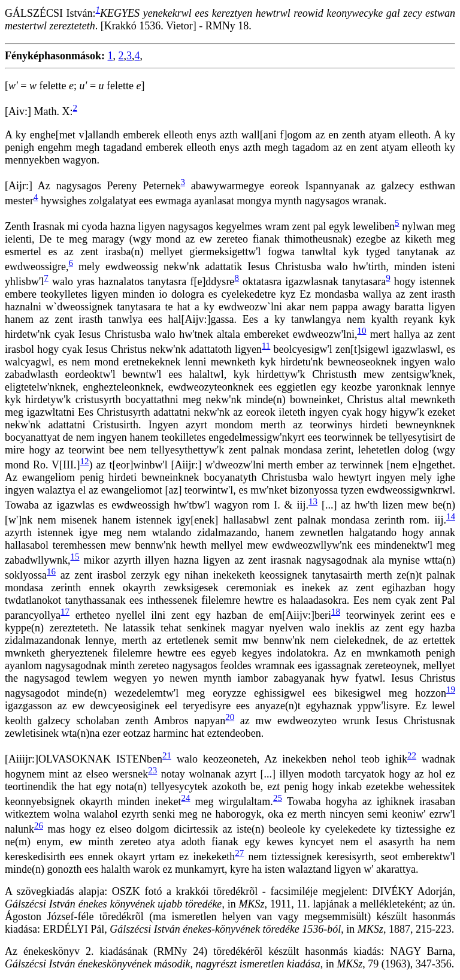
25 (278, 798)
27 (239, 853)
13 (313, 501)
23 (152, 770)
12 (85, 461)
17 (65, 612)
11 (266, 346)
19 (451, 689)
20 (230, 717)
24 (185, 798)
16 (51, 571)
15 (75, 556)
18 (336, 612)
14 (451, 516)
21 (167, 755)
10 (361, 331)
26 (39, 825)
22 (412, 755)
